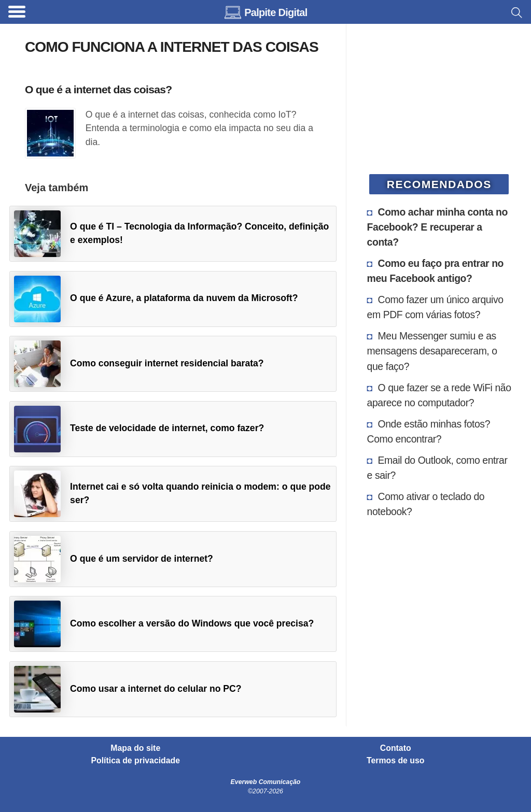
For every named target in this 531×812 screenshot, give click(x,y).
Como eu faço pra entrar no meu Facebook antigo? (435, 271)
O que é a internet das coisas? (98, 89)
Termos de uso (395, 761)
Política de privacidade (136, 761)
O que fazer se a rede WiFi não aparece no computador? (439, 395)
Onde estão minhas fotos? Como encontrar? (429, 431)
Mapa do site (135, 748)
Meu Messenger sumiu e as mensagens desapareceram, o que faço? (432, 351)
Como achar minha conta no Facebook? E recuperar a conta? (437, 227)
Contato (396, 748)
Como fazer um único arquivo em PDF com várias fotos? (435, 307)
